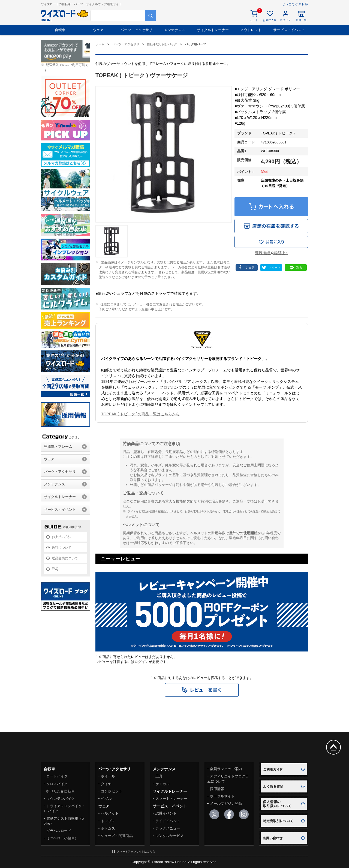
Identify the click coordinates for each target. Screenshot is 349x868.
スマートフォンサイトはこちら (136, 852)
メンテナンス (174, 30)
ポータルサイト (222, 796)
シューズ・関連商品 (117, 836)
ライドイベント (168, 821)
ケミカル (163, 784)
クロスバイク (57, 784)
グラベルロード (59, 831)
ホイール (108, 776)
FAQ (55, 569)
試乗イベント (166, 813)
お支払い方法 (62, 537)
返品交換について (65, 558)
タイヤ (106, 784)
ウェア (98, 30)
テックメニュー (168, 828)
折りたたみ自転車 (61, 791)
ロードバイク (57, 776)
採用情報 (217, 789)
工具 (159, 776)
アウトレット (251, 30)
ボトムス (108, 828)
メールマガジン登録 (226, 804)
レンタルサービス (170, 836)
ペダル (106, 799)
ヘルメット (110, 813)
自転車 (60, 30)
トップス (108, 821)
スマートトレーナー (171, 799)
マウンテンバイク (61, 799)
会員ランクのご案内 (226, 769)
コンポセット (112, 791)
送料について (62, 548)
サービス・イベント (289, 30)
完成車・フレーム (58, 447)
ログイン (142, 662)
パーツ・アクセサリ (136, 30)
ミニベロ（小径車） (62, 838)
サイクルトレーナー (213, 30)
